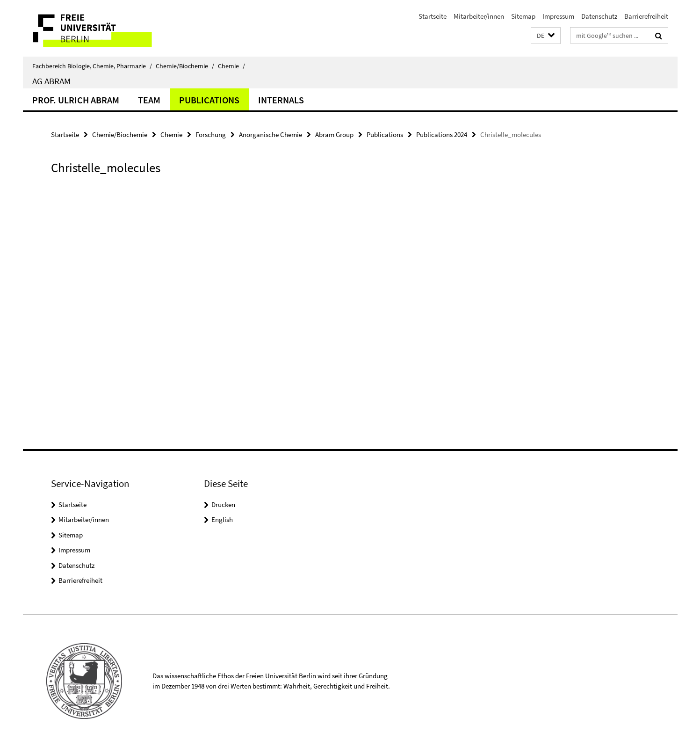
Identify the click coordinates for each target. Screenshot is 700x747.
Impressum (558, 16)
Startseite (433, 16)
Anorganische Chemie (271, 134)
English (222, 519)
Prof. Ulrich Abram (76, 100)
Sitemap (523, 16)
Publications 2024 (442, 134)
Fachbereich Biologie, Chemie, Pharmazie (92, 66)
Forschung (211, 134)
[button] (546, 36)
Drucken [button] (223, 504)
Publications (209, 100)
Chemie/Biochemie (185, 66)
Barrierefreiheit (646, 16)
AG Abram (51, 81)
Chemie (231, 66)
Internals (281, 100)
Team (149, 100)
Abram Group (334, 134)
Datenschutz (599, 16)
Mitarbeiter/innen (479, 16)
